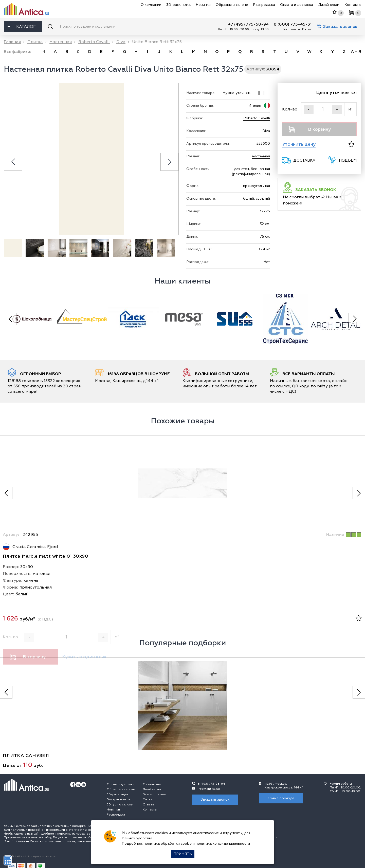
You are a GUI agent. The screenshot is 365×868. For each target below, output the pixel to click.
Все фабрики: (17, 52)
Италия (255, 106)
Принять (183, 854)
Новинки (203, 5)
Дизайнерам (329, 5)
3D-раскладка (178, 5)
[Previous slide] (13, 162)
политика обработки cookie (168, 844)
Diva (266, 131)
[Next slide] (169, 162)
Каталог (22, 27)
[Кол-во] (323, 109)
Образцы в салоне (232, 5)
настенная (261, 156)
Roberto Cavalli (257, 118)
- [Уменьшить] (309, 109)
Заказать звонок (337, 27)
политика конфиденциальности (223, 844)
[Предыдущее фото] (6, 493)
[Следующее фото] (359, 493)
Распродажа (264, 5)
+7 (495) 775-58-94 (248, 24)
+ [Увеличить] (337, 109)
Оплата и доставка (297, 5)
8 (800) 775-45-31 (293, 24)
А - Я (356, 52)
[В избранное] (351, 144)
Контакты (353, 5)
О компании (151, 5)
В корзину (310, 129)
